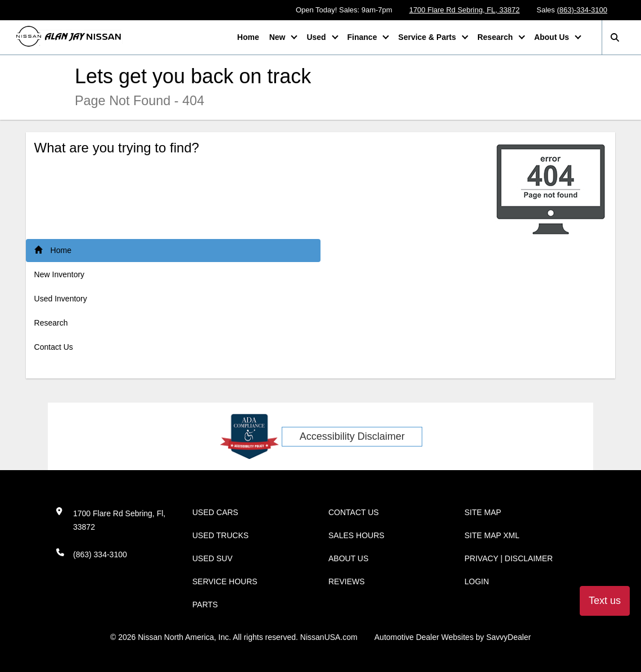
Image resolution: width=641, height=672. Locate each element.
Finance (364, 37)
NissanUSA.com (329, 637)
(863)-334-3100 (582, 10)
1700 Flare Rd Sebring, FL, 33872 (465, 10)
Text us (605, 601)
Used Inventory (61, 299)
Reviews (347, 581)
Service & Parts (428, 37)
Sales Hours (356, 535)
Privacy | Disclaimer (509, 558)
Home (248, 37)
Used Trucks (220, 535)
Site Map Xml (492, 535)
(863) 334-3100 (100, 554)
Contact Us (54, 347)
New (279, 37)
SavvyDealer (509, 637)
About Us (553, 37)
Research (496, 37)
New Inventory (59, 274)
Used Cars (215, 512)
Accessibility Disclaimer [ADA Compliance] (352, 436)
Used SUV (213, 558)
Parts (205, 605)
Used (317, 37)
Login (477, 581)
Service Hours (225, 581)
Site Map (483, 512)
